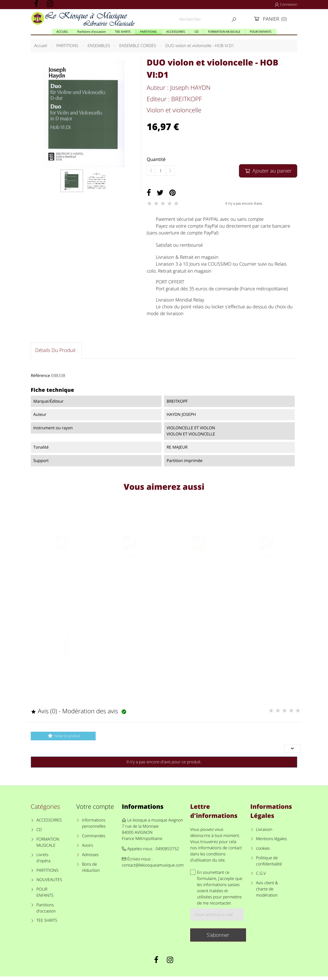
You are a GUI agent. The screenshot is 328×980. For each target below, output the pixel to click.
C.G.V (261, 877)
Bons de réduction (91, 871)
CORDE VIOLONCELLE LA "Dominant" (198, 562)
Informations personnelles (94, 827)
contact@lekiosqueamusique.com (153, 869)
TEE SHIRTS (47, 924)
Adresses (90, 858)
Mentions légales (272, 842)
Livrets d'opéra (44, 861)
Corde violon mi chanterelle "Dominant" (130, 562)
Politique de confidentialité (269, 864)
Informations (143, 810)
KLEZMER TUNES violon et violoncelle (62, 664)
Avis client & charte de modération (267, 892)
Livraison (264, 833)
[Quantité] (161, 171)
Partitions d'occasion (46, 911)
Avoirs (88, 849)
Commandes (94, 839)
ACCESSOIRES (49, 824)
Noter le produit (63, 739)
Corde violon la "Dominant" (61, 561)
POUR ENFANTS (45, 896)
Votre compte (95, 810)
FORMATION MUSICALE (48, 846)
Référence (40, 377)
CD (39, 833)
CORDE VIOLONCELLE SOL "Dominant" (266, 562)
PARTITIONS (47, 874)
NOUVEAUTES (49, 883)
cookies (263, 852)
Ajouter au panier (268, 171)
